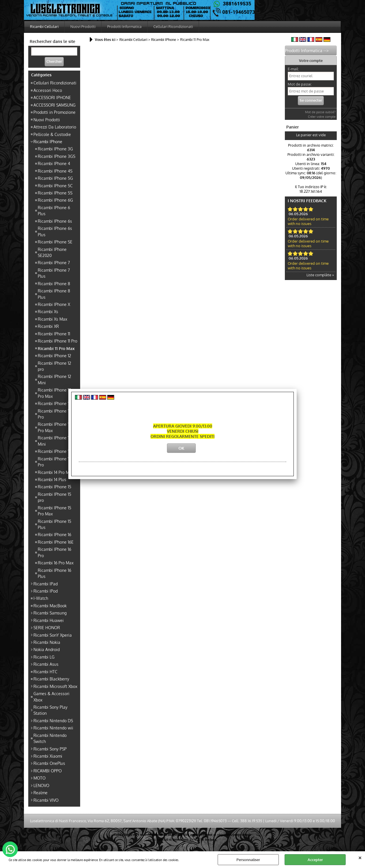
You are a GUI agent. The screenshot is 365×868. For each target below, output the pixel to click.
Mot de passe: (300, 84)
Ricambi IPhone (48, 141)
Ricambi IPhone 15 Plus (54, 524)
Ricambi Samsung (50, 613)
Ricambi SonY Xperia (53, 635)
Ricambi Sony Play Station (50, 710)
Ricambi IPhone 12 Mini (54, 379)
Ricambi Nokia (47, 642)
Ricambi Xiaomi (48, 756)
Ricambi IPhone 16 (54, 534)
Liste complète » (320, 275)
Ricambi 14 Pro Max (56, 472)
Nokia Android (47, 649)
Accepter (315, 860)
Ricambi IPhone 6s (55, 221)
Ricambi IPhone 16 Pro (54, 552)
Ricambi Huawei (49, 620)
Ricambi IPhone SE (55, 242)
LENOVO (41, 785)
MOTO (39, 778)
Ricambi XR (48, 326)
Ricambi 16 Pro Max (56, 563)
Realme (41, 793)
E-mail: (293, 69)
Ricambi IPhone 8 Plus (54, 294)
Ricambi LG (44, 657)
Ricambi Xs (48, 311)
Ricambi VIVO (46, 800)
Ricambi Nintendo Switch (50, 738)
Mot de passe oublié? (320, 112)
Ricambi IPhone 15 (54, 487)
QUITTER (360, 857)
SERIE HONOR (47, 627)
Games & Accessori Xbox (51, 696)
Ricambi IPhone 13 (54, 403)
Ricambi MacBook (50, 606)
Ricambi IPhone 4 (54, 163)
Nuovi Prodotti (83, 27)
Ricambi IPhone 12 (54, 355)
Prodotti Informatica (124, 27)
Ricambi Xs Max (52, 319)
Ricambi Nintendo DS (53, 721)
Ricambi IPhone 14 (54, 451)
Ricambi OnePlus (49, 763)
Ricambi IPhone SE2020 (52, 252)
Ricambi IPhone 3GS (57, 156)
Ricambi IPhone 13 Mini (54, 441)
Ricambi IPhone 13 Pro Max (54, 427)
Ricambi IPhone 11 (54, 334)
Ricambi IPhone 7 (54, 262)
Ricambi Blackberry (51, 679)
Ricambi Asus (46, 664)
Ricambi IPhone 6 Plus (54, 210)
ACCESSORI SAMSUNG (54, 105)
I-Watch (41, 598)
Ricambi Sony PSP (50, 749)
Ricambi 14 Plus (52, 479)
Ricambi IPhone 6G (55, 200)
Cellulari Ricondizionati (173, 27)
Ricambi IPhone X (54, 304)
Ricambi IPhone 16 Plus (54, 573)
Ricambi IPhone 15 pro (54, 497)
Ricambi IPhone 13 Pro (54, 414)
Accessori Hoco (48, 90)
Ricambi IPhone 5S (55, 193)
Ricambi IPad (46, 584)
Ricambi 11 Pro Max (56, 348)
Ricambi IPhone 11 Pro (58, 341)
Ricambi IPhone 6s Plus (55, 231)
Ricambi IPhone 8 (54, 283)
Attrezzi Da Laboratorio (55, 127)
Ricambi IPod (46, 591)
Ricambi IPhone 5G (55, 178)
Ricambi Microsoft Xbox (55, 686)
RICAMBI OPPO (48, 771)
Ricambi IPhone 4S (55, 171)
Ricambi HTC (45, 672)
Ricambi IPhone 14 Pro (54, 462)
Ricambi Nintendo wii (53, 728)
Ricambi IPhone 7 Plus (54, 273)
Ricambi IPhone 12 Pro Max (54, 393)
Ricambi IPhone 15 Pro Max (54, 511)
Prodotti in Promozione (54, 112)
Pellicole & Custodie (52, 134)
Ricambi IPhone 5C (55, 186)
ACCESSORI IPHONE (52, 97)
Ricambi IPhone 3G (55, 149)
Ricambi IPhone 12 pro (54, 366)
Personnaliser (248, 860)
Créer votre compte (322, 117)
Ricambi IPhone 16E (56, 542)
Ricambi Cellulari (44, 27)
